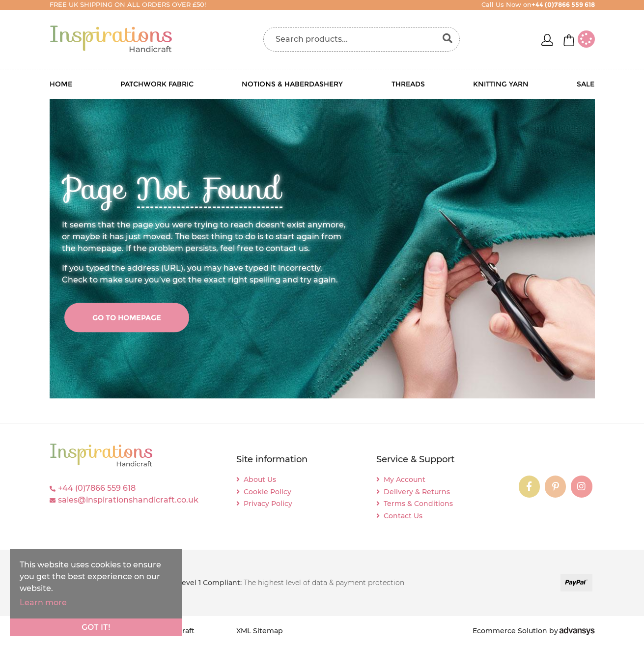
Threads (408, 84)
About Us (260, 479)
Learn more (43, 603)
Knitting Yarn (501, 84)
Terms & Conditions (418, 504)
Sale (586, 84)
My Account (405, 479)
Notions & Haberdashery (292, 84)
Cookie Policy (267, 492)
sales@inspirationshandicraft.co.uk (128, 500)
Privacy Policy (268, 504)
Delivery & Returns (417, 492)
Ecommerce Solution (510, 631)
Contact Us (403, 516)
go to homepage (127, 317)
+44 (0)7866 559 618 (97, 488)
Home (61, 84)
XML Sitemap (260, 631)
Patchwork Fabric (157, 84)
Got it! (96, 627)
